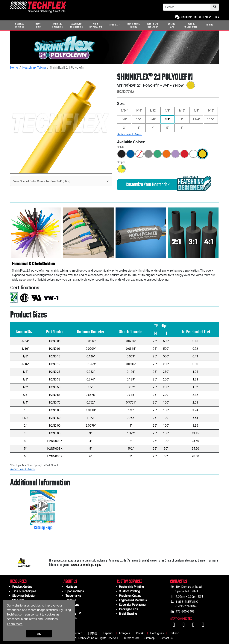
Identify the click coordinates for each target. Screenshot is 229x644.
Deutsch (77, 633)
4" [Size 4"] (153, 128)
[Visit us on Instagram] (194, 626)
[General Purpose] (220, 25)
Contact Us (166, 638)
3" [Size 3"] (139, 128)
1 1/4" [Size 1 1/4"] (196, 119)
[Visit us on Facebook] (174, 626)
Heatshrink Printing (131, 587)
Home (14, 68)
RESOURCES (18, 582)
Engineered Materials (133, 600)
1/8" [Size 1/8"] (167, 111)
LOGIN (216, 18)
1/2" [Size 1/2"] (139, 119)
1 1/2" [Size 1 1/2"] (211, 119)
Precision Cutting (130, 596)
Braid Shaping (128, 614)
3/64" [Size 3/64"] (124, 111)
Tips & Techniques (24, 591)
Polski (140, 633)
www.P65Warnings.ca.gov (86, 565)
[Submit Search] (215, 7)
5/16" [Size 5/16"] (211, 111)
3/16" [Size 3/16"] (182, 111)
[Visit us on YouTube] (184, 626)
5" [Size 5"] (167, 128)
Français (125, 633)
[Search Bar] (187, 7)
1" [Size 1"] (182, 119)
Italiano (174, 633)
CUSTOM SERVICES (129, 582)
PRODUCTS (187, 18)
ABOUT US (70, 582)
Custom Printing (129, 591)
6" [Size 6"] (182, 128)
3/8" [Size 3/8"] (124, 119)
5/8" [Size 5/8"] (153, 119)
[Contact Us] (177, 18)
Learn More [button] (15, 624)
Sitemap (150, 638)
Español (108, 633)
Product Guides (22, 587)
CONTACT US (179, 582)
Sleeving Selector (24, 596)
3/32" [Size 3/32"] (153, 111)
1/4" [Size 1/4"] (196, 111)
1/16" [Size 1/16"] (139, 111)
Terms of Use (132, 638)
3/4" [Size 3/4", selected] (167, 119)
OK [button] (39, 634)
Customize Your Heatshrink (148, 185)
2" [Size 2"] (124, 128)
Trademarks (73, 596)
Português (157, 633)
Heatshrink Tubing (34, 68)
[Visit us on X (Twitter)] (203, 626)
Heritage (71, 587)
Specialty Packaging (132, 605)
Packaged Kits (128, 609)
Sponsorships (75, 591)
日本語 (92, 633)
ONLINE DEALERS (203, 18)
